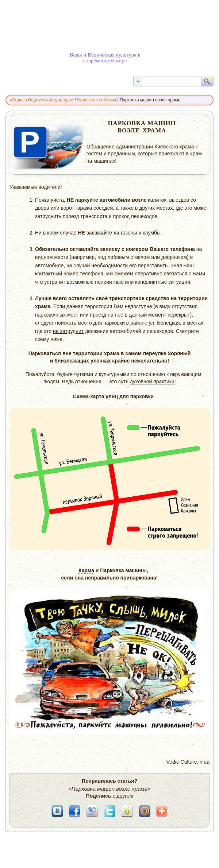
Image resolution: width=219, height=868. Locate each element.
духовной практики (152, 381)
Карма (86, 570)
